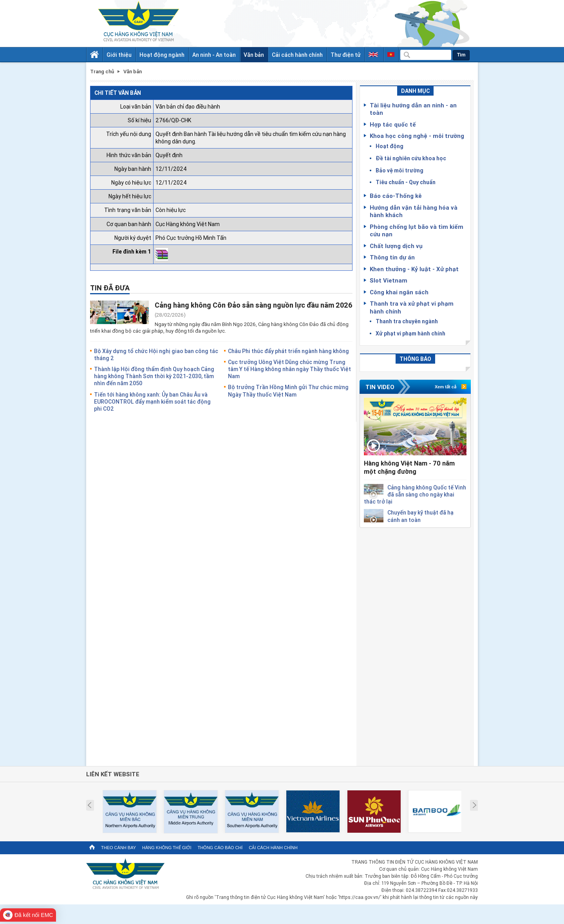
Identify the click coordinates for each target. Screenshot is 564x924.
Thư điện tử (346, 55)
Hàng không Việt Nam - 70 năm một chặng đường (409, 467)
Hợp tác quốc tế (393, 124)
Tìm (461, 55)
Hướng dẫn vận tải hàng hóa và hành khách (414, 211)
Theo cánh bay (118, 848)
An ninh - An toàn (214, 55)
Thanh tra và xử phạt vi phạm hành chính (412, 307)
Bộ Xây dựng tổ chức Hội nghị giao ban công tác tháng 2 (156, 354)
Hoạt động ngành (162, 55)
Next (475, 805)
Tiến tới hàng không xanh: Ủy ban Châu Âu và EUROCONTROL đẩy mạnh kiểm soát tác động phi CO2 (152, 401)
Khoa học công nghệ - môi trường (417, 136)
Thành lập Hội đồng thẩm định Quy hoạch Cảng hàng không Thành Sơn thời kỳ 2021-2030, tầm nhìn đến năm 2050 (154, 376)
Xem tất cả (446, 387)
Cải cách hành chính (297, 55)
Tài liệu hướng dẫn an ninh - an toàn (413, 109)
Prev (89, 805)
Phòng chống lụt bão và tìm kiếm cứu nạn (417, 230)
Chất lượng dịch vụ (396, 246)
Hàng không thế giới (167, 848)
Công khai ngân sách (399, 292)
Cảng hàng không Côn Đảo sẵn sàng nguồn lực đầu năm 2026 (254, 305)
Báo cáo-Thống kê (396, 196)
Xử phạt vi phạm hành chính (410, 333)
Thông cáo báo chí (220, 848)
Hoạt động (390, 146)
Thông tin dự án (392, 257)
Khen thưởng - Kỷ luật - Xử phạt (414, 269)
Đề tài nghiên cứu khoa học (411, 158)
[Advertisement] (415, 645)
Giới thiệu (119, 55)
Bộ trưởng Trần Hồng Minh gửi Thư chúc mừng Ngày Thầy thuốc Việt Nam (288, 390)
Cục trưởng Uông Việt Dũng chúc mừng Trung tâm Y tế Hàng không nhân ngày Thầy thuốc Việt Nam (289, 369)
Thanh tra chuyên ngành (407, 321)
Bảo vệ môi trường (399, 170)
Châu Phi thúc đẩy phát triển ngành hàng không (288, 351)
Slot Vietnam (389, 280)
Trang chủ (102, 72)
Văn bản (254, 55)
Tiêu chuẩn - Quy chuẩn (406, 182)
